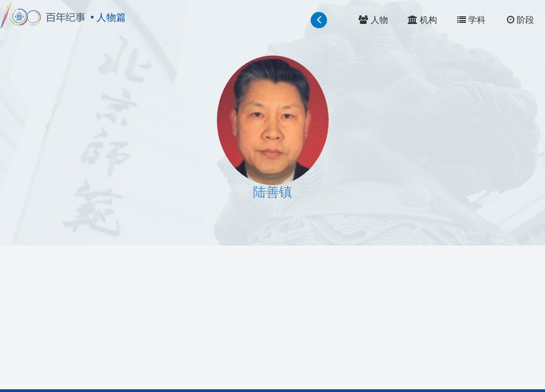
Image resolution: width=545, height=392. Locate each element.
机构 (422, 20)
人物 (373, 20)
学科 (471, 20)
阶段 (520, 20)
